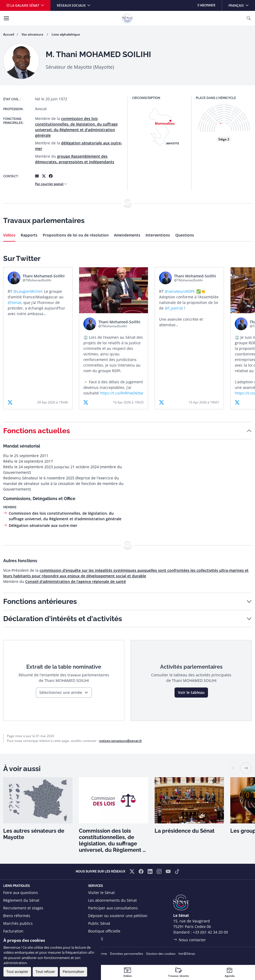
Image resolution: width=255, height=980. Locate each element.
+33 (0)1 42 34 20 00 (210, 932)
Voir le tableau (191, 692)
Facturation (13, 931)
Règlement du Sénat (21, 900)
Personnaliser (73, 972)
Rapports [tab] (29, 235)
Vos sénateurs (33, 34)
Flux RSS (96, 939)
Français (242, 4)
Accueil (9, 34)
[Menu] (6, 18)
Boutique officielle (104, 931)
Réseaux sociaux (72, 5)
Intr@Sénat (187, 954)
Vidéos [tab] (9, 235)
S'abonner (206, 5)
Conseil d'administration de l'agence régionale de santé (76, 581)
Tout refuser (45, 972)
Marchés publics (18, 923)
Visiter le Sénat (101, 893)
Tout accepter (17, 972)
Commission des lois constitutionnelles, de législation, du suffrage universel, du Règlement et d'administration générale (113, 840)
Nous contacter (192, 940)
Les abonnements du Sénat (112, 900)
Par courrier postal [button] (51, 184)
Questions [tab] (185, 235)
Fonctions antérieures (40, 601)
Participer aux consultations (113, 908)
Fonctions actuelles (37, 431)
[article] (38, 338)
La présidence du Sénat (185, 831)
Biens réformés (17, 916)
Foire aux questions (21, 893)
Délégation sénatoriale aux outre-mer (43, 525)
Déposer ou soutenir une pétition (118, 916)
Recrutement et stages (23, 908)
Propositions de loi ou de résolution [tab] (76, 235)
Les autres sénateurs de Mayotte (34, 834)
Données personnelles (127, 954)
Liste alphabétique (66, 34)
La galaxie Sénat (23, 5)
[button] (246, 768)
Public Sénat (99, 923)
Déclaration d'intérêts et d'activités (63, 619)
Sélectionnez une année (61, 692)
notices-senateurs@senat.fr (120, 741)
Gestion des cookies (161, 954)
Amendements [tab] (127, 235)
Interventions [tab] (158, 235)
